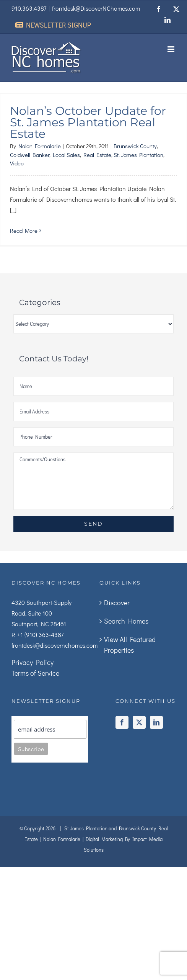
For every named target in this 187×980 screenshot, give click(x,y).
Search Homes (126, 621)
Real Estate (97, 155)
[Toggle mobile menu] (172, 49)
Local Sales (66, 155)
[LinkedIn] (156, 722)
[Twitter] (139, 722)
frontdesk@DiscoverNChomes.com (96, 8)
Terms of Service (35, 673)
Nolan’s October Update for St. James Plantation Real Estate (88, 122)
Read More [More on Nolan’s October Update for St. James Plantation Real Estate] (24, 230)
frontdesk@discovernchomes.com (54, 645)
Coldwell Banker (30, 155)
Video (17, 163)
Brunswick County (135, 146)
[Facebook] (122, 722)
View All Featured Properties (130, 645)
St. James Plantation (138, 155)
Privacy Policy (33, 662)
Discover (117, 603)
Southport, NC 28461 (39, 624)
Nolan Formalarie (40, 146)
